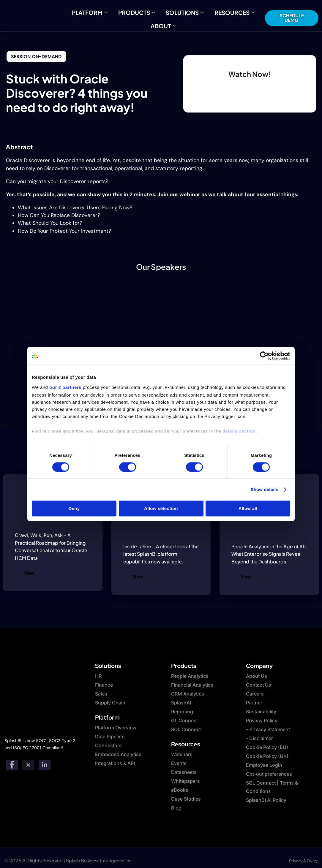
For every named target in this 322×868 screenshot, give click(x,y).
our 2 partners (65, 387)
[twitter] (28, 761)
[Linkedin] (45, 761)
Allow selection (161, 508)
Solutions (183, 12)
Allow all (248, 508)
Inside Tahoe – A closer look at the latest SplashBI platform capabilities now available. (161, 554)
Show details (265, 489)
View (29, 573)
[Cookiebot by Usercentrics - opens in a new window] (264, 356)
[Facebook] (12, 761)
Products (140, 12)
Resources (226, 12)
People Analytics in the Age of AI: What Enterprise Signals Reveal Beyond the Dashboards (268, 554)
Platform (99, 12)
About (163, 24)
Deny (74, 508)
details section (239, 431)
